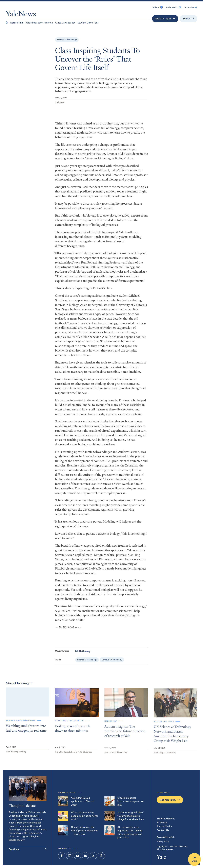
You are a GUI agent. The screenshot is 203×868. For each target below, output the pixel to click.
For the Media (164, 826)
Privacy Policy (163, 841)
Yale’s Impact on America (39, 23)
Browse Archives (166, 819)
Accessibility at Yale (166, 837)
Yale (161, 857)
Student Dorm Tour (88, 23)
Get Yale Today (170, 800)
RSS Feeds (162, 822)
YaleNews (21, 15)
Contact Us (163, 830)
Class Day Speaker (65, 23)
